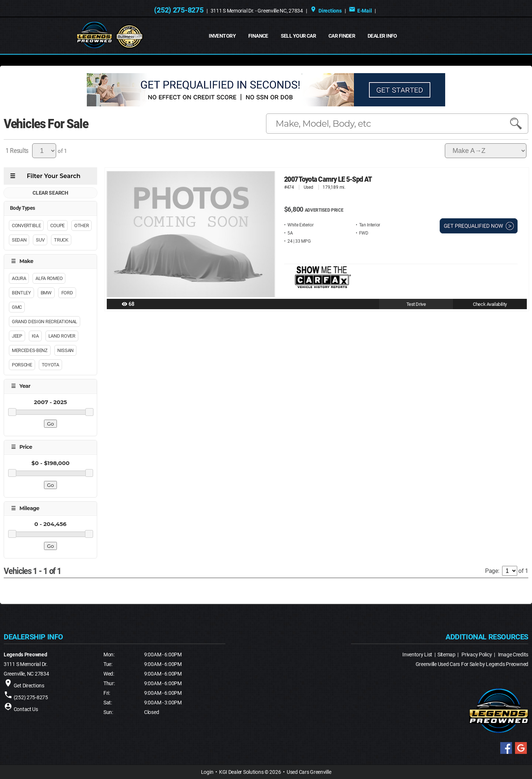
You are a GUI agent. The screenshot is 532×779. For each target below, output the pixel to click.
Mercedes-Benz (30, 350)
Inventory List (417, 655)
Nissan (65, 350)
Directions (326, 11)
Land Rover (62, 336)
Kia (35, 336)
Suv (40, 240)
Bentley (21, 293)
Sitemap (446, 655)
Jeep (17, 336)
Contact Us (26, 709)
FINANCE (258, 36)
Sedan (19, 240)
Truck (61, 240)
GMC (17, 307)
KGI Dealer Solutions (241, 772)
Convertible (26, 225)
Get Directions (29, 686)
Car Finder (342, 36)
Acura (19, 278)
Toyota (50, 365)
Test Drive (416, 304)
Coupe (57, 225)
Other (81, 225)
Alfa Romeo (49, 278)
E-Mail (360, 11)
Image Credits (513, 655)
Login (207, 772)
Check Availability (490, 304)
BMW (46, 293)
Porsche (22, 365)
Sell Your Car (299, 36)
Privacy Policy (477, 655)
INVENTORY (222, 36)
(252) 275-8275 (179, 10)
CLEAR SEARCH (50, 193)
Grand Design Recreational (45, 322)
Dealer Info (382, 36)
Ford (67, 293)
